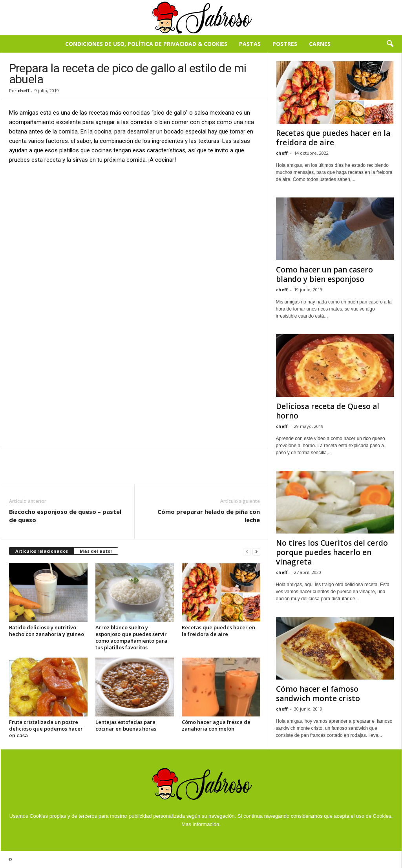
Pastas (250, 44)
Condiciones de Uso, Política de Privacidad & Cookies (146, 44)
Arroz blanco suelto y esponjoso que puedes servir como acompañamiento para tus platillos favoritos (131, 637)
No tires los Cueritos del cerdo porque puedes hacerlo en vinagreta (332, 552)
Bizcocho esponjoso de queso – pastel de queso (65, 516)
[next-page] (256, 551)
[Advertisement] (135, 229)
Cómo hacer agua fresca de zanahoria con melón (216, 725)
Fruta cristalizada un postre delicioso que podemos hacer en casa (46, 729)
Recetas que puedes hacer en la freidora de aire (218, 631)
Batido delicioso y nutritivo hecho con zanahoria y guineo (47, 631)
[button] (390, 44)
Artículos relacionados (42, 551)
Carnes (320, 44)
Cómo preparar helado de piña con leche (209, 516)
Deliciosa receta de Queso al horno (328, 411)
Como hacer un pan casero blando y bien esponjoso (324, 274)
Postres (285, 44)
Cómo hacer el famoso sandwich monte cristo (318, 694)
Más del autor (96, 551)
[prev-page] (247, 551)
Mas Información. (201, 824)
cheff (24, 90)
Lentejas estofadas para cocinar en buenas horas (126, 725)
